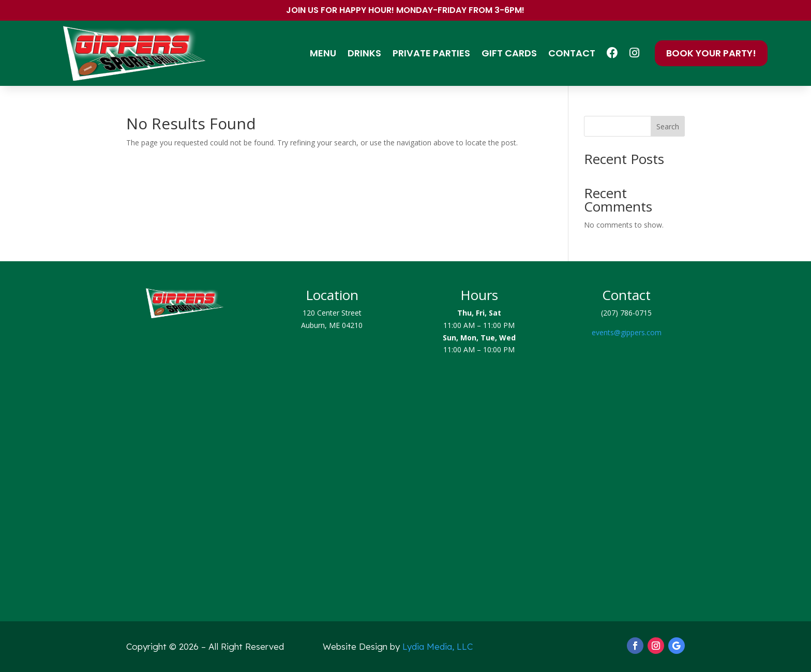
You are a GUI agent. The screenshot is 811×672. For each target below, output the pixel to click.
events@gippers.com (627, 332)
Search (668, 126)
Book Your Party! (711, 53)
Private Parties (431, 53)
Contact (572, 53)
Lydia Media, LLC (438, 646)
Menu (323, 53)
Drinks (364, 53)
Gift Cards (509, 53)
